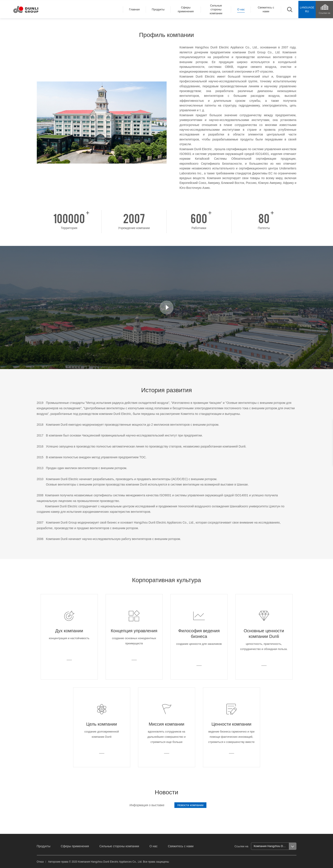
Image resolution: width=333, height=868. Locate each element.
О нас (154, 846)
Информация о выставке (147, 805)
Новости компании (191, 805)
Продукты (44, 846)
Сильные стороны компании (119, 846)
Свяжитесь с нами (181, 846)
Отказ (40, 862)
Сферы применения (75, 846)
